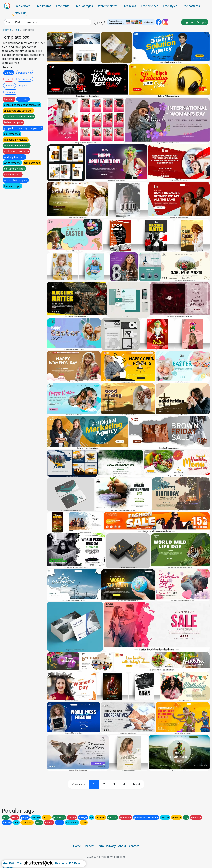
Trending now (25, 73)
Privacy (111, 846)
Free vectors (22, 6)
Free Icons (129, 6)
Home (7, 30)
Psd (17, 30)
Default (9, 73)
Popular (23, 86)
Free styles (170, 6)
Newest (9, 79)
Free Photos (43, 6)
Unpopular (11, 92)
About (122, 846)
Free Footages (84, 6)
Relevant (10, 86)
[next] (137, 784)
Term (100, 846)
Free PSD (20, 13)
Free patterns (191, 6)
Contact (134, 846)
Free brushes (150, 6)
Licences (89, 846)
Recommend (25, 79)
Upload (99, 22)
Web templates (108, 6)
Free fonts (63, 6)
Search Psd (13, 22)
